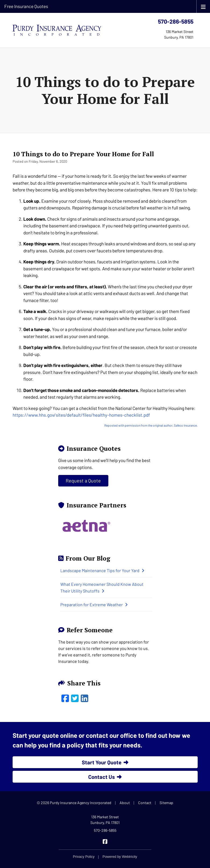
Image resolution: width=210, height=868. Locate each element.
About (125, 803)
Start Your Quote (105, 762)
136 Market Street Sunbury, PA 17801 (105, 820)
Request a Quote (83, 481)
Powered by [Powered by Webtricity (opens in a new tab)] (120, 857)
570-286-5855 (176, 21)
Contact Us (105, 777)
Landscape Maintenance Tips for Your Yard (102, 570)
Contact (145, 803)
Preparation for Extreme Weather (94, 604)
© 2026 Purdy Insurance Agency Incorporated (74, 803)
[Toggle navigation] (203, 6)
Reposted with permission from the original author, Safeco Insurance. (151, 425)
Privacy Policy (84, 857)
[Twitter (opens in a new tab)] (75, 698)
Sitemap (166, 803)
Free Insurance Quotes (26, 6)
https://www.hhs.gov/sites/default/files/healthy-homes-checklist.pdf (81, 415)
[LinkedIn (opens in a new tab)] (84, 698)
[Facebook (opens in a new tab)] (65, 698)
